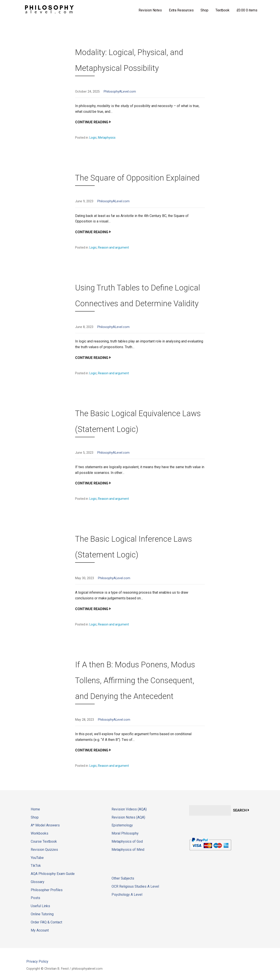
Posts (35, 898)
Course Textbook (44, 841)
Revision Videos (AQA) (129, 809)
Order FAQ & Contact (46, 922)
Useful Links (40, 906)
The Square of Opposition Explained (137, 178)
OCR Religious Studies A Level (135, 886)
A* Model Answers (45, 825)
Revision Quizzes (44, 850)
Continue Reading (92, 122)
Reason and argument (113, 247)
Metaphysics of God (127, 841)
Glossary (38, 882)
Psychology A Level (127, 895)
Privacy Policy (37, 961)
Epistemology (122, 825)
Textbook (222, 10)
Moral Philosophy (125, 833)
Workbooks (40, 833)
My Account (40, 930)
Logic (93, 138)
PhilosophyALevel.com (120, 92)
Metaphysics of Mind (128, 850)
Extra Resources (181, 10)
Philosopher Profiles (47, 890)
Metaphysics (107, 138)
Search (240, 810)
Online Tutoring (42, 914)
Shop (204, 10)
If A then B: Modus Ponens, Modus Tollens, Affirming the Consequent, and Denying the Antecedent (135, 681)
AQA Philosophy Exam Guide (53, 874)
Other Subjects (123, 878)
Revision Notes (150, 10)
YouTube (37, 858)
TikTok (36, 866)
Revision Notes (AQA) (128, 817)
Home (35, 809)
